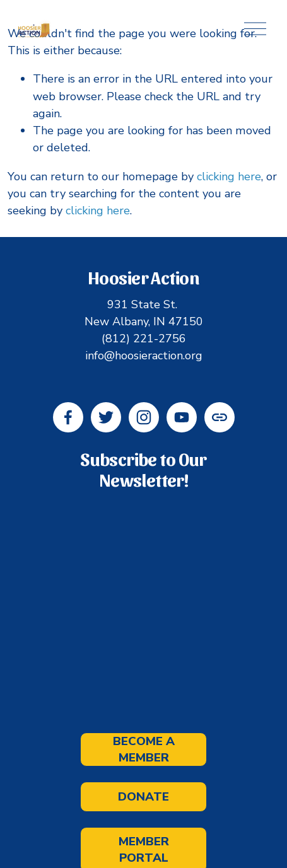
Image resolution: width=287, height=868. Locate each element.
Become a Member (144, 749)
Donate (143, 797)
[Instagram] (144, 417)
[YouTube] (182, 417)
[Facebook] (68, 417)
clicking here (229, 176)
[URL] (220, 417)
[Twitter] (106, 417)
